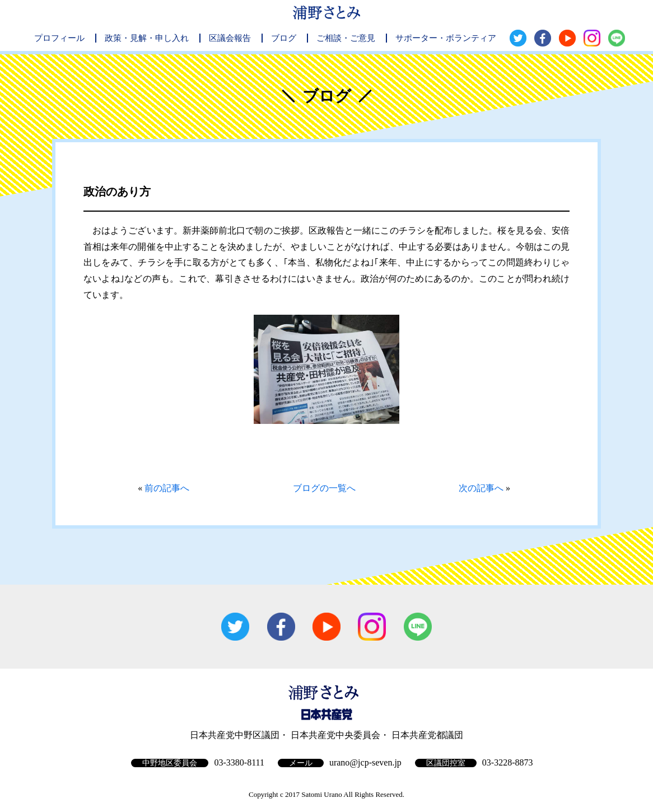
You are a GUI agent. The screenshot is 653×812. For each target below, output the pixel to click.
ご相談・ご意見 (346, 38)
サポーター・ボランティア (446, 38)
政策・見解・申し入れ (147, 38)
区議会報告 (230, 38)
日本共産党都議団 (427, 735)
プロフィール (59, 38)
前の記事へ (167, 488)
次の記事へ (481, 488)
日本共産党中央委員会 (335, 735)
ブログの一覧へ (324, 488)
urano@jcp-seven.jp (365, 762)
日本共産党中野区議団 (235, 735)
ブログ (284, 38)
